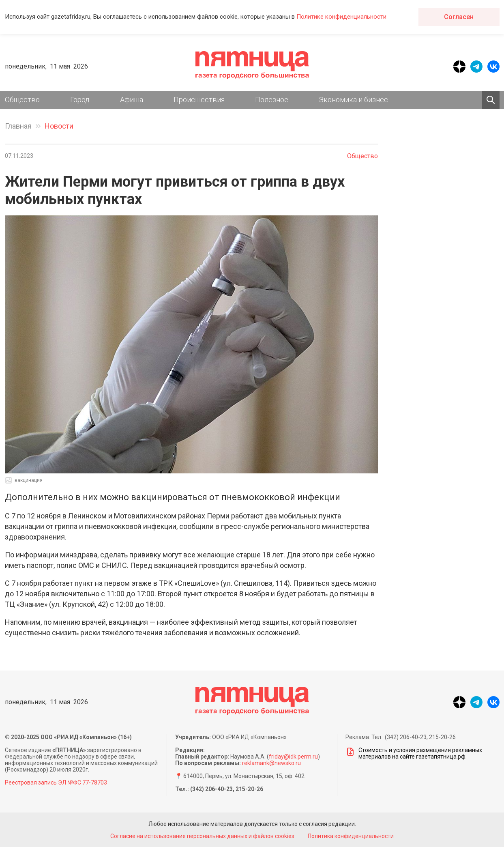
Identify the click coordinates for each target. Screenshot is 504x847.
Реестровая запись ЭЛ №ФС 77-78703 (56, 783)
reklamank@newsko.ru (271, 763)
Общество (22, 100)
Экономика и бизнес (353, 100)
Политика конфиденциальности (351, 836)
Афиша (132, 100)
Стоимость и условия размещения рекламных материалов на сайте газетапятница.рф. (414, 753)
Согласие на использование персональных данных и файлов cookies (202, 836)
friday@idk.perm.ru (293, 757)
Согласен (459, 17)
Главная (18, 126)
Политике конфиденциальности (341, 17)
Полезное (272, 100)
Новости (59, 126)
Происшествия (199, 100)
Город (80, 100)
